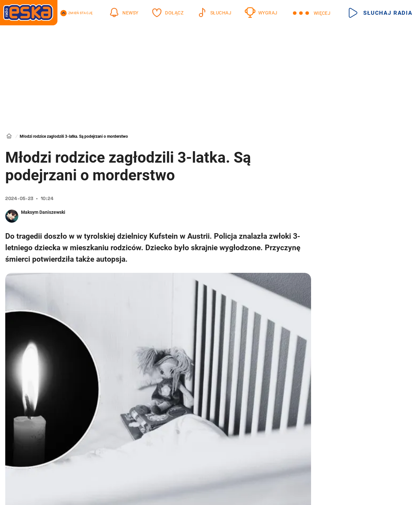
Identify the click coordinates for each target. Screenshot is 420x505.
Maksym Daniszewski (43, 212)
